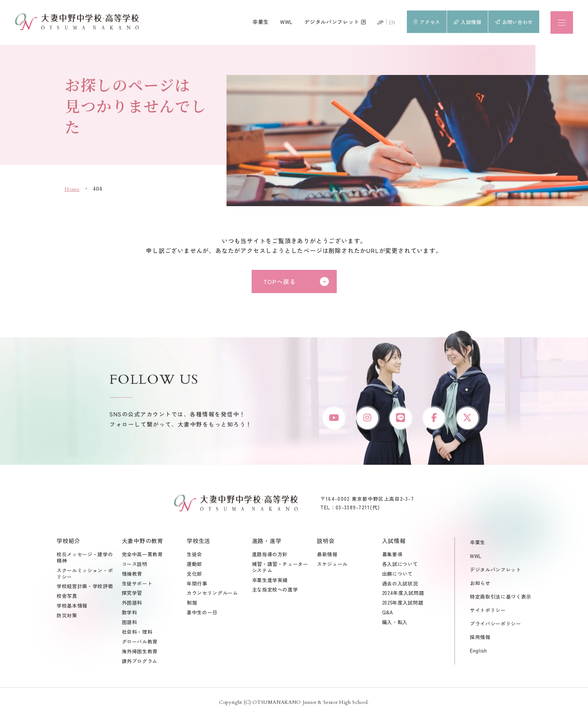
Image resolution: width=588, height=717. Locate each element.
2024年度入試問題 (403, 594)
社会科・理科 (137, 633)
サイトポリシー (488, 611)
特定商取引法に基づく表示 (501, 597)
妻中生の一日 (202, 614)
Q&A (388, 614)
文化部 (194, 575)
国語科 (130, 623)
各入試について (400, 565)
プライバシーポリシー (496, 625)
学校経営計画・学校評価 (85, 588)
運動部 (194, 565)
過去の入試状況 (400, 585)
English (478, 652)
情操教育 (132, 575)
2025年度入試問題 (403, 604)
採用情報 (480, 638)
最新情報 (327, 555)
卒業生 (478, 543)
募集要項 (392, 555)
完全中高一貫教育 (142, 555)
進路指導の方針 (270, 555)
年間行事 (197, 585)
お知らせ (480, 584)
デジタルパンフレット (496, 570)
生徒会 (194, 555)
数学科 (130, 614)
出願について (397, 575)
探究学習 (132, 594)
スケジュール (332, 565)
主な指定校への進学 (275, 591)
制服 (192, 604)
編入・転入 (395, 623)
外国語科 (132, 604)
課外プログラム (140, 662)
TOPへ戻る (280, 281)
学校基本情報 (72, 607)
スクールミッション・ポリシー (85, 575)
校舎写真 (67, 597)
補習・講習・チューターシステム (280, 568)
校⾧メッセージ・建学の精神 (85, 558)
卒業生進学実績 (270, 581)
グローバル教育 (140, 643)
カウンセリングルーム (212, 594)
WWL (476, 557)
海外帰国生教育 (140, 652)
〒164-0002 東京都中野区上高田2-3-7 (367, 499)
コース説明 (135, 565)
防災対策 (67, 617)
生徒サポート (137, 585)
